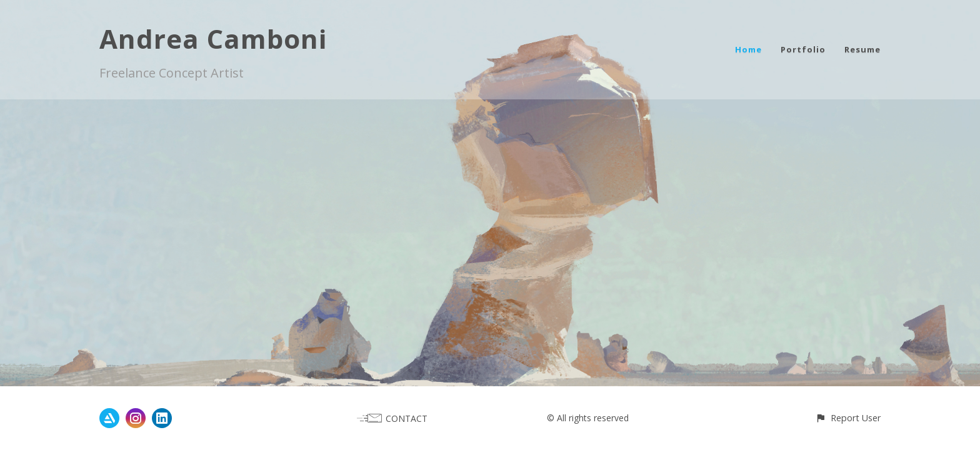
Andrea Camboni (213, 38)
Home (748, 49)
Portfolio (803, 49)
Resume (862, 49)
